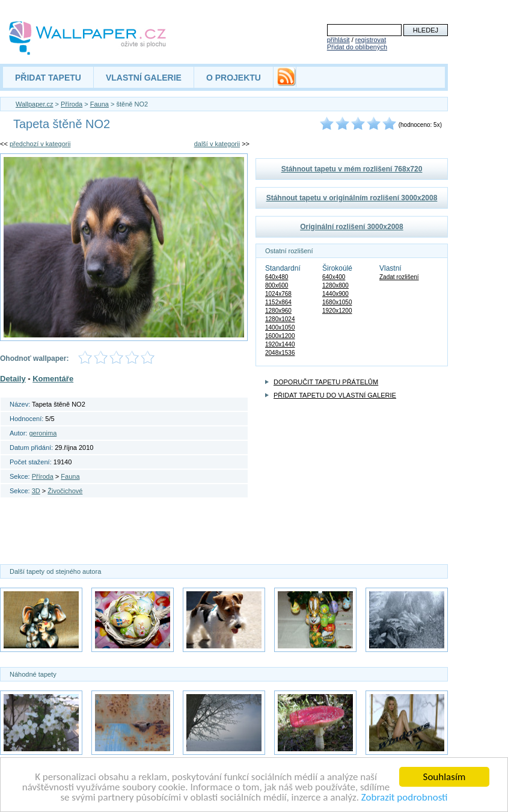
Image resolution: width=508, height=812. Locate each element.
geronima (43, 433)
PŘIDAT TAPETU (48, 78)
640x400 (334, 277)
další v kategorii (217, 144)
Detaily (13, 379)
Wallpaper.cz (35, 104)
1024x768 (278, 294)
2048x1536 (280, 353)
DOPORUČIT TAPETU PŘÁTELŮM (326, 382)
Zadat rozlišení (399, 277)
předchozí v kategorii (40, 144)
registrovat (371, 40)
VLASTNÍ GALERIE (144, 78)
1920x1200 (337, 311)
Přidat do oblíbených (357, 47)
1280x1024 (280, 319)
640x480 (277, 277)
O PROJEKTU (234, 78)
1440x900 (335, 294)
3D (36, 491)
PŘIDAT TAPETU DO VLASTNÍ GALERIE (335, 395)
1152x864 (278, 302)
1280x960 (278, 311)
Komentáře (53, 379)
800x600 (277, 285)
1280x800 (335, 285)
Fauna (99, 104)
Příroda (72, 104)
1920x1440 (280, 344)
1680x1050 (337, 302)
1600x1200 (280, 336)
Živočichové (65, 491)
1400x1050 (280, 328)
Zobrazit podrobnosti (405, 798)
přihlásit (338, 40)
